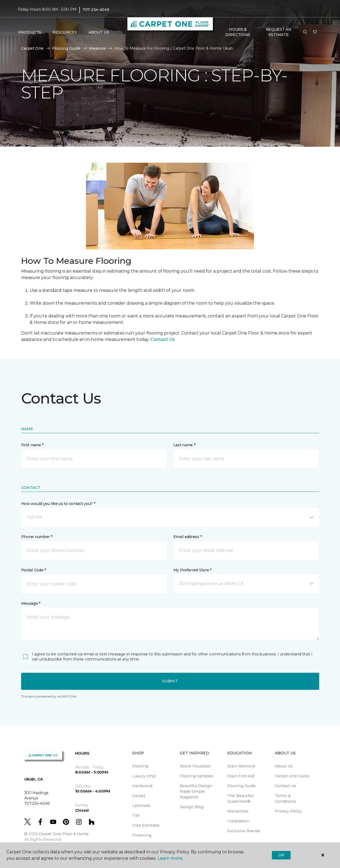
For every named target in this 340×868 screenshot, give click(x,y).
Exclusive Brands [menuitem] (244, 831)
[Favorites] (315, 32)
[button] (305, 32)
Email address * (188, 537)
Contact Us (163, 339)
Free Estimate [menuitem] (146, 825)
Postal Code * (34, 570)
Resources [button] (65, 32)
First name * (32, 445)
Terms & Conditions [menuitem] (285, 799)
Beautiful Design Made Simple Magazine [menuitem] (196, 791)
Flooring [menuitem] (140, 766)
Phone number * (37, 537)
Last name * (184, 445)
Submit (170, 681)
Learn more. (170, 858)
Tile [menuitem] (136, 815)
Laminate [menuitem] (141, 806)
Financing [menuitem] (142, 835)
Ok (281, 855)
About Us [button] (99, 32)
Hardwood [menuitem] (142, 786)
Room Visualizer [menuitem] (195, 766)
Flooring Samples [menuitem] (197, 776)
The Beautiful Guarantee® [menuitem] (240, 799)
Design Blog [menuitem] (192, 807)
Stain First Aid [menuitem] (241, 776)
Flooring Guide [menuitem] (241, 786)
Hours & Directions (238, 32)
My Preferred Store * (192, 570)
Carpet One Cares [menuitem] (292, 776)
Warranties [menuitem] (238, 811)
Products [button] (30, 32)
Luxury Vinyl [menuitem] (144, 776)
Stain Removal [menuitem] (241, 766)
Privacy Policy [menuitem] (288, 811)
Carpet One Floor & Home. (64, 834)
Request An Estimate (279, 32)
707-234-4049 (96, 10)
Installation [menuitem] (238, 821)
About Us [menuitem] (284, 766)
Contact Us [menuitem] (286, 786)
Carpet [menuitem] (139, 796)
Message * (31, 603)
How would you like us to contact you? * (58, 504)
